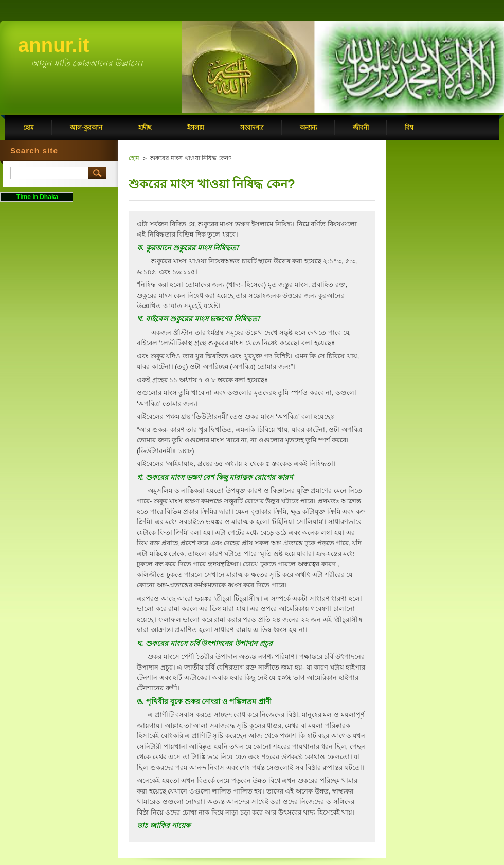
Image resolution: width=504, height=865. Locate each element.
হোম (134, 158)
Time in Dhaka (37, 197)
